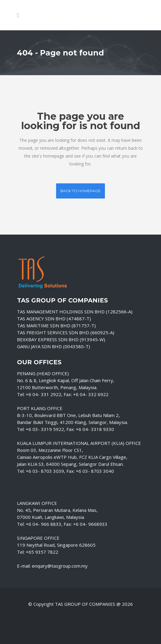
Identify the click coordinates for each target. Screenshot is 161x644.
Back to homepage (80, 191)
